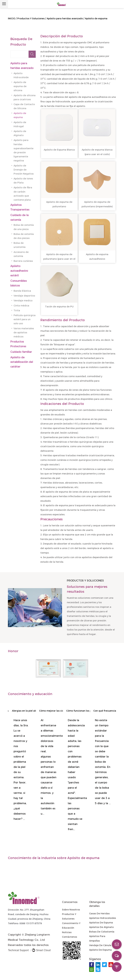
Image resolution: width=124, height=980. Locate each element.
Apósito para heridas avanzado (65, 18)
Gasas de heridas (99, 913)
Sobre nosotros (71, 910)
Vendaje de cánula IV (102, 945)
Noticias (67, 932)
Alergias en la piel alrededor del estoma (28, 711)
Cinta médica (21, 306)
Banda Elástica (23, 291)
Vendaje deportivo (24, 296)
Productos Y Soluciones (31, 18)
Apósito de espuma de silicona (20, 86)
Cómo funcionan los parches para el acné (82, 711)
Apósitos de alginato (101, 927)
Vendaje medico (23, 301)
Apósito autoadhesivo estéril (19, 271)
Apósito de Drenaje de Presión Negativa (24, 170)
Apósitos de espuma (101, 923)
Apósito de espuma (100, 950)
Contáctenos (70, 937)
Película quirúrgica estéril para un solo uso (25, 319)
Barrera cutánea (23, 261)
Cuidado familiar (21, 352)
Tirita (17, 310)
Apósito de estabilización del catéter (22, 362)
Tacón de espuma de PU (59, 307)
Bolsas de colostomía (102, 932)
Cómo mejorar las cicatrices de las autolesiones (55, 711)
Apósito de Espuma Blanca (59, 150)
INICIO (12, 18)
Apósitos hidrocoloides (103, 918)
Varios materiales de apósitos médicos (24, 333)
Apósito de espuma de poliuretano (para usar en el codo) (59, 259)
